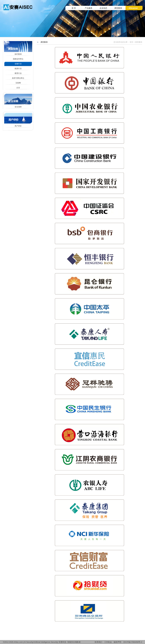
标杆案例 (18, 54)
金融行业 (18, 64)
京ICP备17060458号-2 (133, 642)
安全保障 (18, 107)
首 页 (74, 8)
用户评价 (18, 126)
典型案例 (118, 8)
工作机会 (108, 642)
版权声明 (117, 642)
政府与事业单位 (18, 78)
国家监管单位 (18, 59)
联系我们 (98, 642)
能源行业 (18, 69)
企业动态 (103, 8)
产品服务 (89, 8)
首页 (131, 42)
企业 (18, 88)
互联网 (18, 83)
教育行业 (18, 73)
